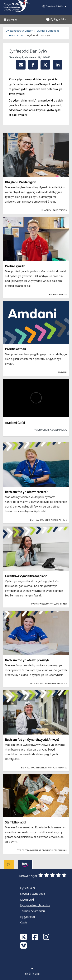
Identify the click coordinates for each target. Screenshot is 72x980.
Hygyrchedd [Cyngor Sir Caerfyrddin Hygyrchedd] (27, 917)
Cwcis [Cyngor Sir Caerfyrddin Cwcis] (24, 922)
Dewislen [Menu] (10, 20)
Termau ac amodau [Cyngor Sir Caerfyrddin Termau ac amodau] (32, 911)
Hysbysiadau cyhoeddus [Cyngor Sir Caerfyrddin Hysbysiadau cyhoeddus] (35, 905)
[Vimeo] (24, 945)
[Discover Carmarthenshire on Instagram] (47, 937)
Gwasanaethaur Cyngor (19, 31)
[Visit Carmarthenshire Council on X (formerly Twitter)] (24, 937)
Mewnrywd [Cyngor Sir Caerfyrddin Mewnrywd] (27, 900)
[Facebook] (35, 937)
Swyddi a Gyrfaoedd (48, 31)
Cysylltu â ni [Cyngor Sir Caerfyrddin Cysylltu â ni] (27, 888)
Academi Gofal (15, 423)
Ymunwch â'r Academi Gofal (49, 430)
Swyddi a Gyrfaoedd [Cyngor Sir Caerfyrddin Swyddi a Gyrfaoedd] (33, 894)
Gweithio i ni (16, 36)
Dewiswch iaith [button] (54, 6)
